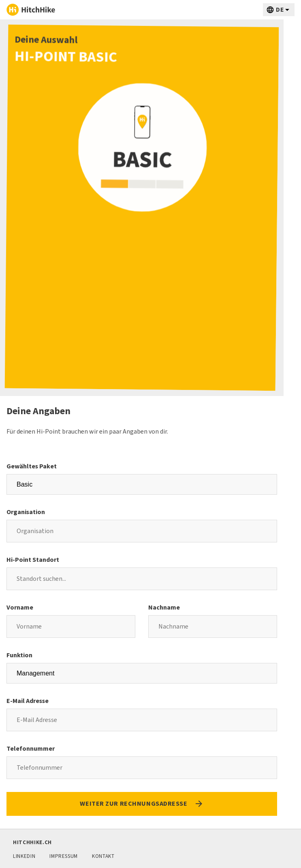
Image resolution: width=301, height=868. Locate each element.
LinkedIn (24, 856)
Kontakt (103, 856)
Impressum (64, 856)
